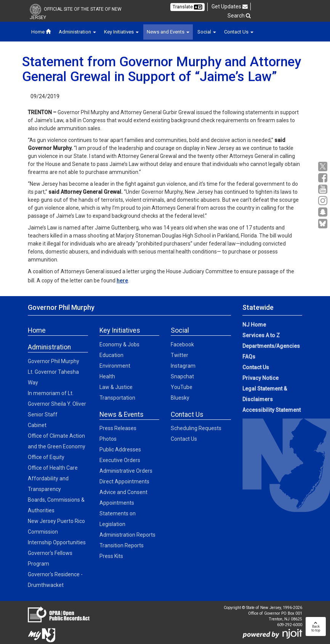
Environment (115, 366)
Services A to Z (261, 335)
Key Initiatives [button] (121, 32)
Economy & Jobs (119, 344)
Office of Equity (46, 457)
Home (41, 32)
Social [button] (207, 32)
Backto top (316, 626)
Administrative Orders (126, 471)
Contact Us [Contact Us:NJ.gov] (256, 367)
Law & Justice (116, 387)
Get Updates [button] (230, 6)
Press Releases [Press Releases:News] (118, 428)
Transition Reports (122, 545)
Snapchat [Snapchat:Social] (182, 376)
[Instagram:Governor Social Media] (324, 201)
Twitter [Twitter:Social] (179, 355)
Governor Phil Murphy (54, 361)
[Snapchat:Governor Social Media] (324, 212)
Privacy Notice (260, 378)
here (122, 281)
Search (239, 16)
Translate (187, 7)
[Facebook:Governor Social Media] (324, 178)
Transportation (117, 398)
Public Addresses (120, 450)
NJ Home (254, 325)
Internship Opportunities (57, 542)
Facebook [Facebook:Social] (182, 344)
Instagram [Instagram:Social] (183, 366)
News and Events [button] (168, 32)
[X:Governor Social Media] (324, 167)
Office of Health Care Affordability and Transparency (53, 478)
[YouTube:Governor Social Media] (324, 189)
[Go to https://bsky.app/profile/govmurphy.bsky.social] (324, 224)
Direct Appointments (124, 481)
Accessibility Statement (272, 410)
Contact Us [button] (239, 32)
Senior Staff (43, 414)
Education (111, 355)
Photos (108, 439)
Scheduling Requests (196, 428)
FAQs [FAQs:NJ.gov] (249, 357)
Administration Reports (127, 535)
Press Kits (111, 556)
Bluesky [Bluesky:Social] (180, 398)
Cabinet (37, 425)
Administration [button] (77, 32)
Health (107, 376)
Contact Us (184, 439)
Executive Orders (120, 460)
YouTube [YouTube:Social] (182, 387)
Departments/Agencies (271, 346)
